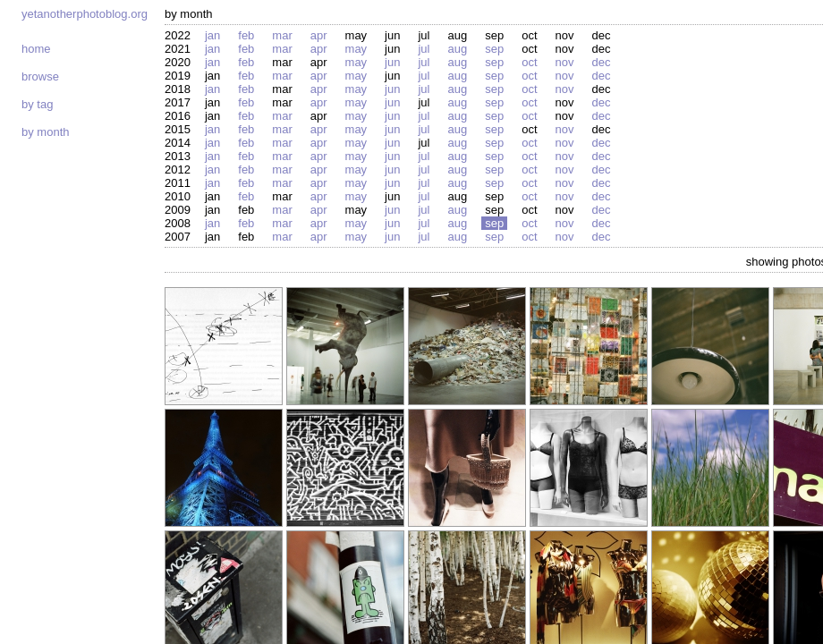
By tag (37, 104)
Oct (529, 62)
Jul (424, 49)
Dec (601, 62)
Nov (565, 62)
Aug (457, 49)
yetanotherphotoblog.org (85, 14)
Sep (494, 49)
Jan (212, 35)
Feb (246, 35)
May (356, 49)
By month (45, 132)
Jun (392, 62)
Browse (40, 76)
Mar (282, 35)
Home (36, 49)
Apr (319, 35)
